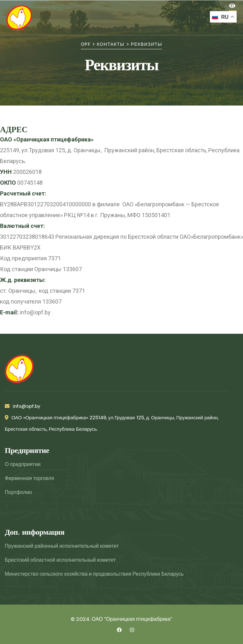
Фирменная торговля (29, 478)
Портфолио (18, 492)
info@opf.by (23, 406)
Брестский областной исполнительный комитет (60, 560)
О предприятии (23, 464)
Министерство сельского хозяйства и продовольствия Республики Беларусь (94, 574)
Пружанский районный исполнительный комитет (62, 546)
